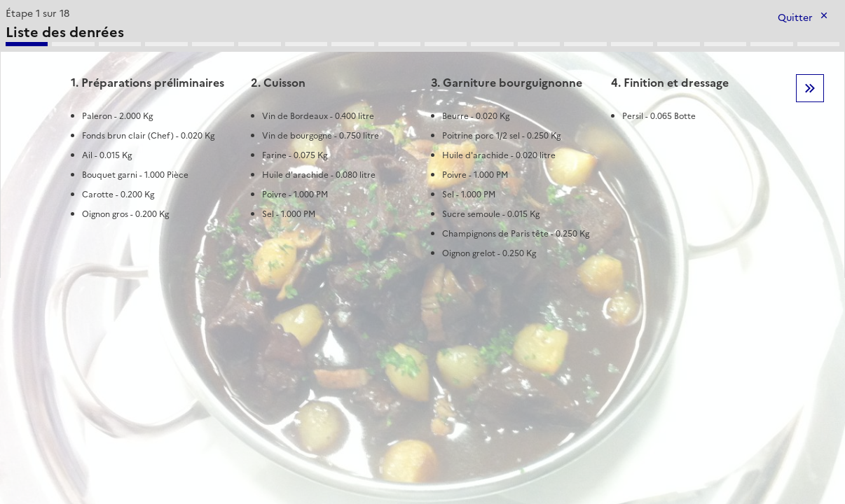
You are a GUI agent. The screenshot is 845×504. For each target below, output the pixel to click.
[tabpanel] (422, 141)
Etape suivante (810, 88)
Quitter (795, 18)
